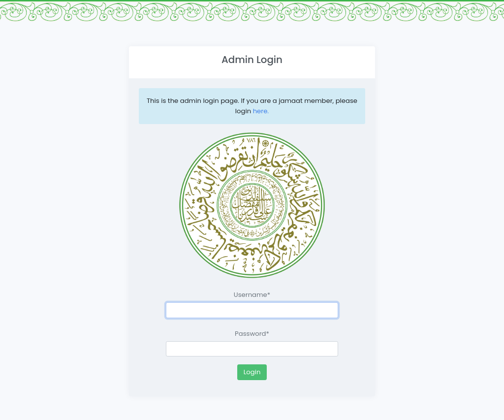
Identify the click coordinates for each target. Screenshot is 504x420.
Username (252, 295)
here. (261, 111)
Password (252, 334)
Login (252, 372)
